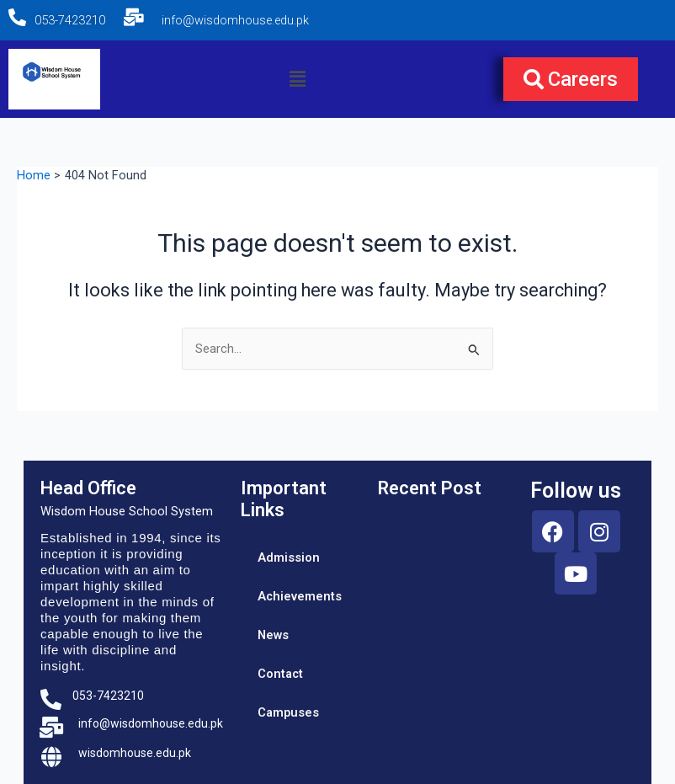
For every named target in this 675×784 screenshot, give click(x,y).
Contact (280, 674)
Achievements (300, 596)
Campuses (288, 712)
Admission (289, 557)
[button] (297, 79)
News (273, 635)
